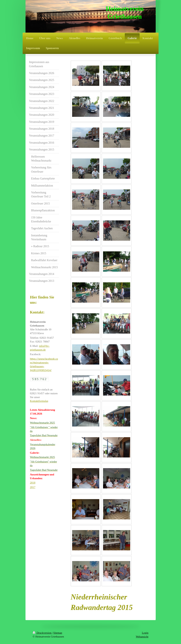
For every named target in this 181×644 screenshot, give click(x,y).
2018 (33, 483)
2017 (33, 487)
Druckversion (42, 633)
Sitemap (58, 633)
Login (145, 633)
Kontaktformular (39, 401)
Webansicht (142, 637)
